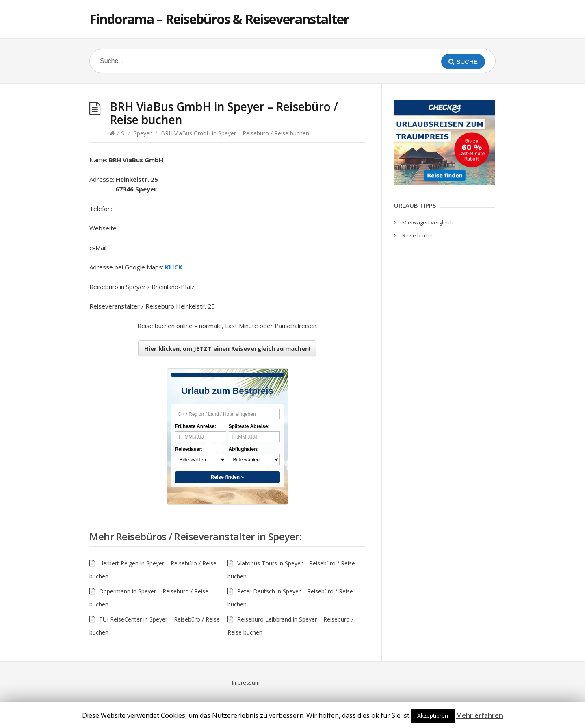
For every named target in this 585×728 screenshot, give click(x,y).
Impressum (246, 682)
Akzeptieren (433, 716)
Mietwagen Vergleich (428, 222)
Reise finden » (227, 477)
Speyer (143, 133)
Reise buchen (419, 235)
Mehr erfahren (480, 715)
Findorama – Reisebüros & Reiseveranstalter (219, 19)
